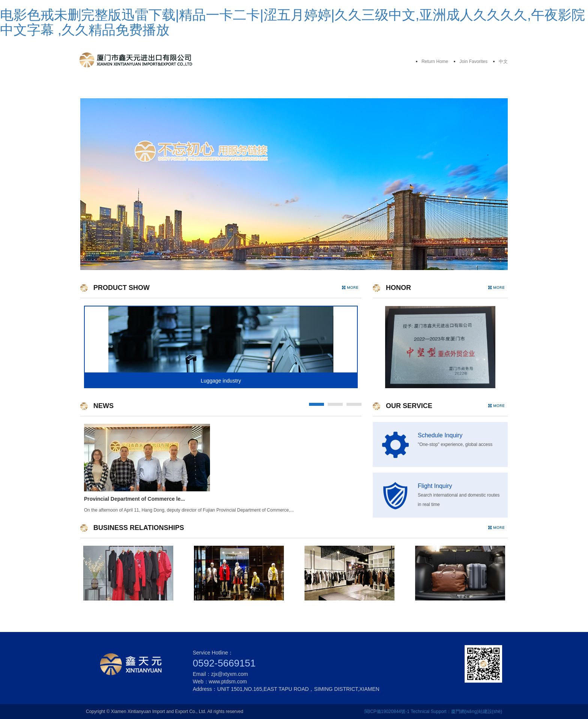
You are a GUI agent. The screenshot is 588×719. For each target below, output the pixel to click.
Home (111, 87)
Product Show (294, 87)
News (416, 87)
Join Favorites (473, 62)
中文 (503, 62)
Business (355, 87)
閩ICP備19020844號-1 (387, 711)
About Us (172, 87)
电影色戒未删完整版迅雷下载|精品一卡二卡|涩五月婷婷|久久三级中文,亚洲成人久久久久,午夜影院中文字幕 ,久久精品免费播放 (292, 22)
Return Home (435, 62)
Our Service (233, 87)
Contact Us (477, 87)
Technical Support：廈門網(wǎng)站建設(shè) (456, 711)
